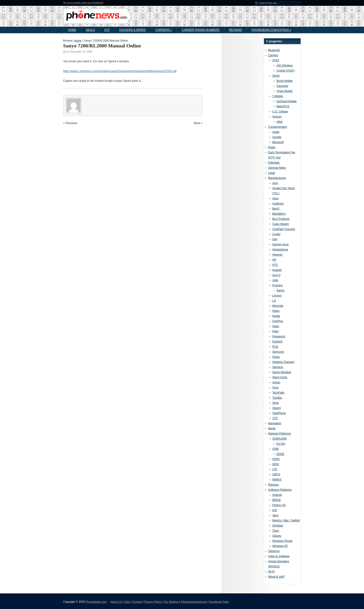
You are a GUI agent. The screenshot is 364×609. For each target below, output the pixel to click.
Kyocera (277, 285)
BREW (276, 500)
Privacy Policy (153, 602)
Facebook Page (219, 602)
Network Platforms (279, 434)
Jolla (275, 280)
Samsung (278, 352)
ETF (107, 30)
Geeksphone (280, 250)
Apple (276, 132)
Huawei (277, 270)
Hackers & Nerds (133, 30)
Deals (90, 30)
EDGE (280, 454)
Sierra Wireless (282, 372)
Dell (275, 239)
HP (274, 260)
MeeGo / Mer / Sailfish (286, 520)
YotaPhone (279, 413)
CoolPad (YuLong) (284, 229)
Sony (275, 388)
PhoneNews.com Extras (271, 30)
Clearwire (282, 86)
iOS (275, 510)
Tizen (276, 531)
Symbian (278, 526)
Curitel (276, 234)
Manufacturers (277, 178)
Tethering (274, 551)
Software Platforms (280, 490)
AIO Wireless (285, 66)
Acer (275, 183)
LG (274, 301)
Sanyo (280, 290)
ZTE (275, 418)
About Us (116, 602)
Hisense (277, 255)
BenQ (276, 209)
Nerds (272, 428)
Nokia (276, 311)
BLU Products (281, 219)
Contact (137, 602)
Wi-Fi (271, 572)
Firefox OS (279, 505)
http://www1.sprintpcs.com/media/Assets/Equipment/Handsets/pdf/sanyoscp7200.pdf (120, 71)
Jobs (127, 602)
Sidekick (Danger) (283, 362)
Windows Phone (282, 541)
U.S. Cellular (280, 112)
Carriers (164, 30)
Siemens (278, 367)
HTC (275, 265)
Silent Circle (280, 377)
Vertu (276, 403)
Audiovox (278, 204)
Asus (275, 198)
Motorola (278, 306)
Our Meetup (171, 602)
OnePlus (278, 321)
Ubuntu (277, 536)
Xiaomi (277, 408)
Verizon (277, 117)
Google (277, 137)
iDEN (276, 464)
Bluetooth (274, 50)
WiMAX (277, 480)
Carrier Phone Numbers (200, 30)
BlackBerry (279, 214)
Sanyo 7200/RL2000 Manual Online (102, 46)
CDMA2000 (279, 439)
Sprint (276, 76)
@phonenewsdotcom (194, 602)
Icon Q (276, 275)
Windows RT (280, 546)
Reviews (236, 30)
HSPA (276, 459)
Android (277, 495)
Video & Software (279, 556)
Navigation (275, 423)
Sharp (276, 357)
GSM (275, 449)
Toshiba (277, 398)
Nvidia (276, 316)
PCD (275, 347)
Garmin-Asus (280, 244)
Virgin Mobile (284, 91)
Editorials (274, 163)
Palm (275, 331)
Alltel (279, 122)
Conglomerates (278, 127)
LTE (275, 469)
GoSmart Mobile (287, 101)
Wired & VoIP (276, 577)
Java (275, 515)
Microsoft (278, 142)
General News (277, 168)
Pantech (277, 342)
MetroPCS (283, 106)
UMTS (276, 474)
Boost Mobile (284, 81)
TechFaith (278, 393)
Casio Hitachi (281, 224)
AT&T (276, 60)
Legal (271, 173)
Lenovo (277, 296)
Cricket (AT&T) (286, 71)
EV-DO (281, 444)
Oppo (276, 326)
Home (72, 30)
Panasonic (279, 336)
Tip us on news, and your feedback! (83, 3)
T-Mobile (278, 96)
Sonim (276, 382)
